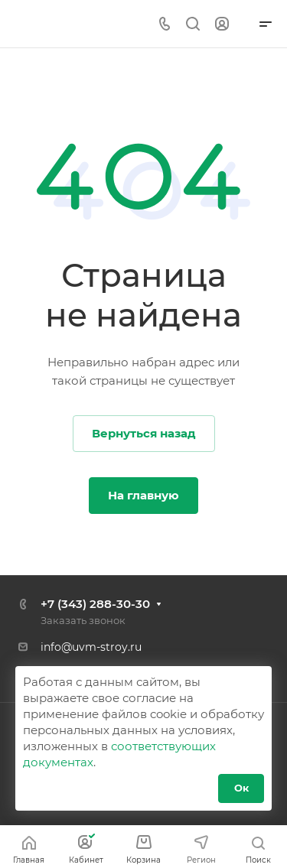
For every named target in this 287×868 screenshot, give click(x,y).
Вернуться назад (144, 433)
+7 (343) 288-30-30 (95, 604)
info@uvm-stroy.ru (91, 647)
